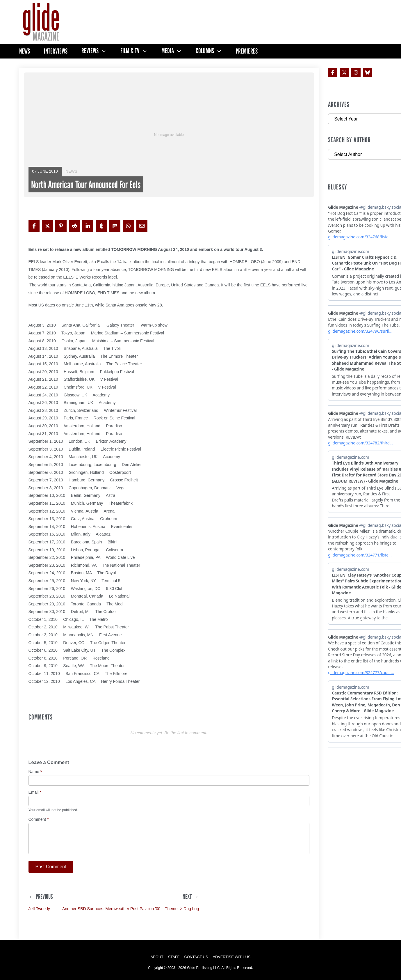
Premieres (247, 51)
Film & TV (130, 51)
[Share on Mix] (115, 226)
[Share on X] (47, 226)
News (25, 51)
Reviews (90, 51)
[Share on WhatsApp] (128, 226)
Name (35, 772)
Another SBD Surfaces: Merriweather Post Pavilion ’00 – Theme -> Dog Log (131, 909)
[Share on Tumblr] (101, 226)
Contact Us (196, 957)
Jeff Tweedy (39, 909)
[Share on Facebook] (34, 226)
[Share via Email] (142, 226)
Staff (174, 957)
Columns (205, 51)
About (157, 957)
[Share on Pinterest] (61, 226)
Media (168, 51)
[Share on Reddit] (74, 226)
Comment (39, 819)
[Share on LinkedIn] (88, 226)
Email (35, 792)
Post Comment (51, 867)
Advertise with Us (231, 957)
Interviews (56, 51)
